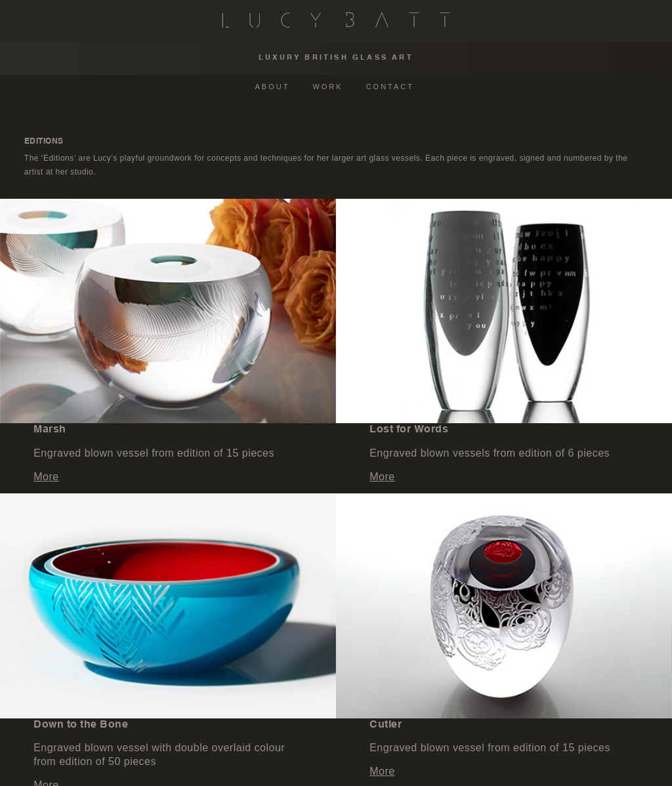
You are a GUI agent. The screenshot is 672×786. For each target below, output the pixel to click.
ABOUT (273, 87)
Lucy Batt (336, 19)
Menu (22, 19)
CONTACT (390, 87)
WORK (327, 87)
